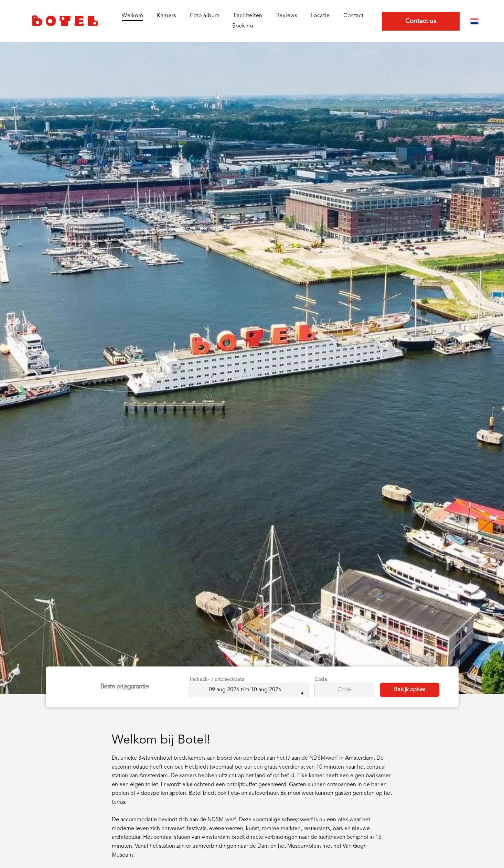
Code (321, 680)
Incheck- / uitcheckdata (217, 680)
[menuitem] (132, 16)
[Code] (344, 690)
